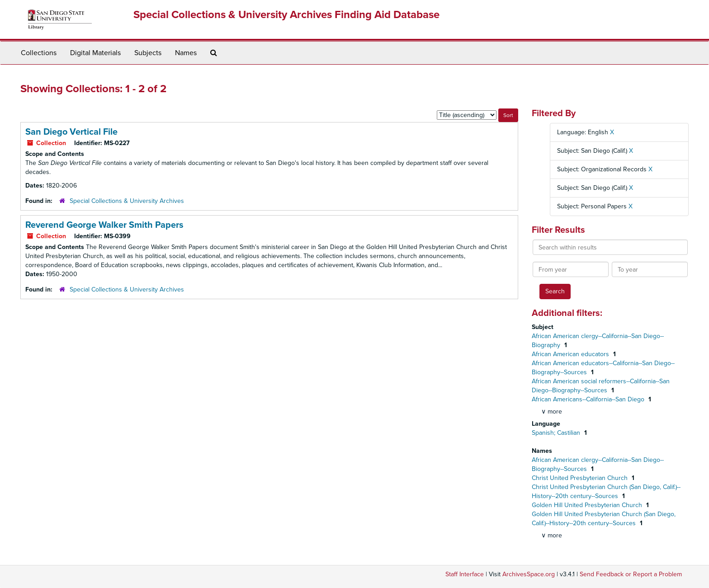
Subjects (148, 53)
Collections (39, 53)
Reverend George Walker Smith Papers (104, 225)
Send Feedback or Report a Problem (631, 574)
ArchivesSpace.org (529, 574)
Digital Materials (95, 53)
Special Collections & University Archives (127, 201)
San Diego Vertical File (71, 132)
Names (186, 53)
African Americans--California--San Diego (589, 399)
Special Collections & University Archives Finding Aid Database (286, 15)
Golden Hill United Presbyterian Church (588, 505)
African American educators (571, 354)
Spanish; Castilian (557, 433)
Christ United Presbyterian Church (581, 478)
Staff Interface (465, 574)
